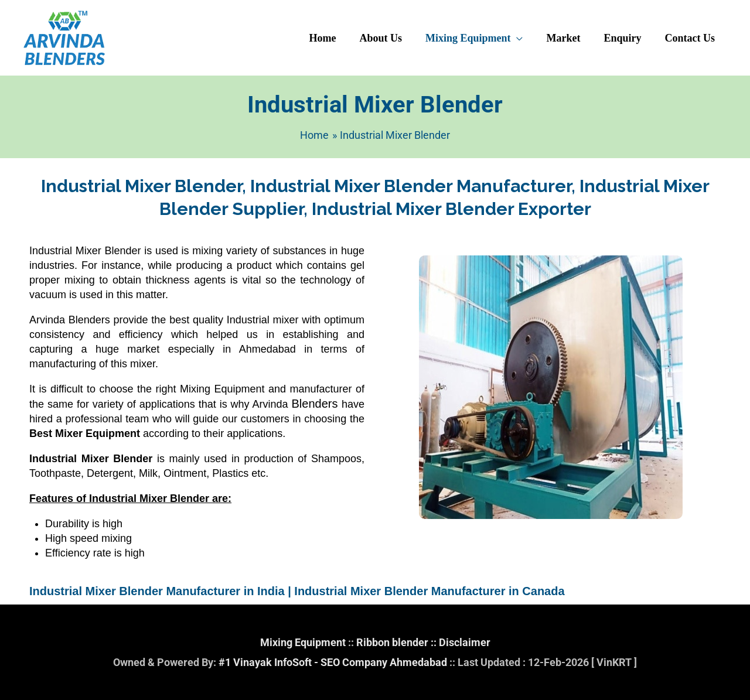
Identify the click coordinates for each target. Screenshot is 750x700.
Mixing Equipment (303, 642)
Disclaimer (465, 642)
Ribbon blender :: (398, 642)
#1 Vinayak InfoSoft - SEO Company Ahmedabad (333, 662)
